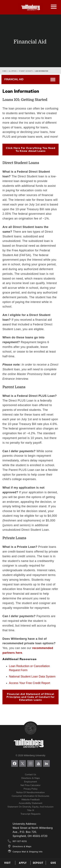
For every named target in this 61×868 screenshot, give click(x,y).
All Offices (13, 71)
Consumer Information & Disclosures (30, 796)
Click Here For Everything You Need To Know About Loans (31, 150)
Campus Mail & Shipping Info (28, 852)
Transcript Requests (30, 814)
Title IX (31, 810)
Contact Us (30, 775)
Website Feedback (30, 800)
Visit (7, 863)
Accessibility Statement (30, 803)
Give (53, 863)
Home (4, 71)
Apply (23, 863)
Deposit (38, 863)
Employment (30, 782)
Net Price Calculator (30, 785)
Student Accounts (26, 71)
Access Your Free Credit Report (30, 683)
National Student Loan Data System (32, 677)
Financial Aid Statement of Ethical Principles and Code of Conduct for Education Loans (31, 697)
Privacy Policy (30, 789)
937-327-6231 (20, 841)
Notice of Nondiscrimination (30, 792)
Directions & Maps (31, 778)
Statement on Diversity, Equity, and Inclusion (30, 807)
